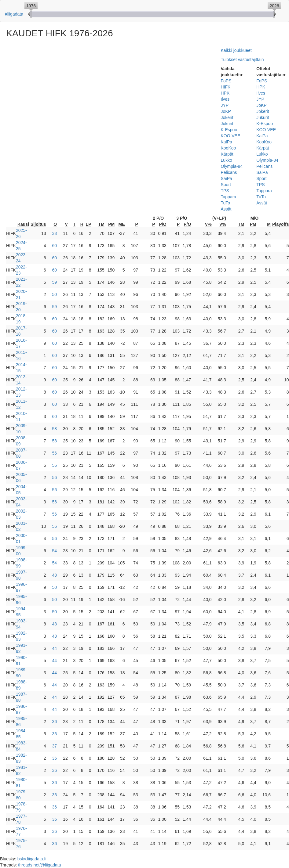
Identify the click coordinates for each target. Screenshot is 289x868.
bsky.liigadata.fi (32, 859)
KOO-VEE (231, 136)
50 (55, 294)
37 (55, 746)
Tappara (229, 197)
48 (55, 575)
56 (55, 453)
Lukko (227, 160)
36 (55, 722)
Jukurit (227, 124)
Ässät (226, 209)
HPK (225, 93)
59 (55, 282)
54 (55, 551)
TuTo (226, 203)
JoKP (226, 111)
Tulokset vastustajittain (242, 59)
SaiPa (227, 178)
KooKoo (229, 148)
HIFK (226, 87)
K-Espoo (229, 130)
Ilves (225, 99)
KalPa (227, 142)
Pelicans (229, 172)
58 (55, 429)
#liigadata (14, 14)
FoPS (226, 81)
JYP (225, 105)
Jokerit (227, 117)
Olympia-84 (232, 166)
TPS (225, 191)
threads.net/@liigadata (39, 865)
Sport (226, 185)
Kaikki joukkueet (236, 50)
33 (55, 233)
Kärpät (227, 154)
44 (55, 648)
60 (55, 246)
